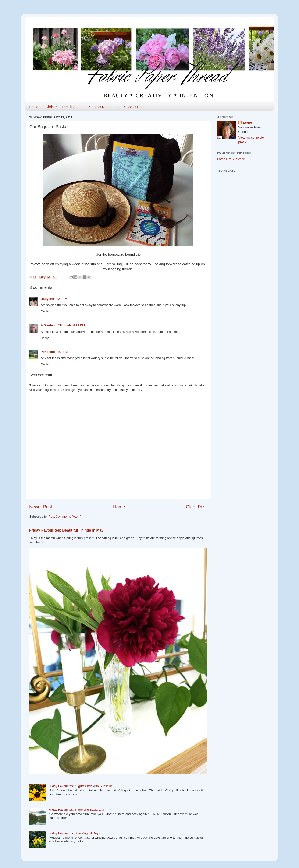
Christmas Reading (61, 107)
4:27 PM (61, 299)
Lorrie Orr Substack (231, 159)
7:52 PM (62, 352)
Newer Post (41, 507)
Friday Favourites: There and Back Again (77, 810)
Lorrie (247, 123)
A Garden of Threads (56, 325)
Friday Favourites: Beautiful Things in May (66, 530)
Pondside (48, 352)
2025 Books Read (96, 107)
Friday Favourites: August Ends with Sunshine (80, 786)
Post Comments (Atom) (65, 516)
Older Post (196, 507)
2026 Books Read (132, 107)
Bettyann (47, 299)
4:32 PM (79, 325)
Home (34, 107)
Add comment (42, 375)
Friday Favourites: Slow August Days (74, 833)
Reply (45, 311)
